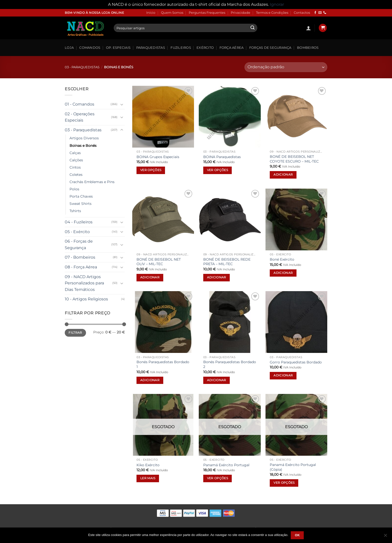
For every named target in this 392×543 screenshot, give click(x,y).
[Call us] (325, 13)
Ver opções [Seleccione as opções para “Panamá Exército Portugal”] (217, 478)
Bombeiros (308, 48)
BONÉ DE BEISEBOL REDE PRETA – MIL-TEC (227, 262)
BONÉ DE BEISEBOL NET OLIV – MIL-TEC (159, 262)
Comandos (90, 48)
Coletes (76, 175)
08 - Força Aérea (81, 267)
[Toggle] (122, 104)
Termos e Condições (272, 13)
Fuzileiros (181, 48)
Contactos (302, 13)
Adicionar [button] (283, 175)
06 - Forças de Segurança (79, 244)
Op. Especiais (118, 48)
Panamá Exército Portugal (226, 465)
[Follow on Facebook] (315, 13)
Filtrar (75, 333)
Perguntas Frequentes (207, 13)
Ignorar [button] (277, 4)
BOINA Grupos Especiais (158, 157)
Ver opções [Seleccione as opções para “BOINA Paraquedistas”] (217, 170)
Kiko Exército (148, 465)
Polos (74, 189)
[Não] (385, 537)
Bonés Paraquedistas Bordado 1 (163, 364)
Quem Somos (172, 13)
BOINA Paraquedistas (222, 157)
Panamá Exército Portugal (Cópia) (293, 467)
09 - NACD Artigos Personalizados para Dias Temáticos (84, 283)
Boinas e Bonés (83, 146)
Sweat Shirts (80, 204)
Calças (75, 153)
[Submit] (252, 28)
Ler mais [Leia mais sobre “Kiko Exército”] (148, 478)
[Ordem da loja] (286, 67)
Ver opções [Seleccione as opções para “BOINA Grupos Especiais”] (151, 170)
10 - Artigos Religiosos (86, 299)
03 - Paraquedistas (82, 67)
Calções (76, 160)
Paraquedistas (151, 48)
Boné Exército (282, 259)
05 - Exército (77, 232)
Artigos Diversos (84, 138)
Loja (69, 48)
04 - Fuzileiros (79, 222)
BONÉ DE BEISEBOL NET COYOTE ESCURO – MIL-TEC (294, 159)
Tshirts (75, 211)
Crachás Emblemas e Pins (92, 182)
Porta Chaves (81, 196)
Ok (297, 535)
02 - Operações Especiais (80, 117)
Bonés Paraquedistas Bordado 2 (230, 364)
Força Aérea (232, 48)
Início (151, 13)
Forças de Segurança (270, 48)
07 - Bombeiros (80, 257)
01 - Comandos (79, 104)
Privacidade (240, 13)
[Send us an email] (320, 13)
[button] (308, 28)
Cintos (75, 167)
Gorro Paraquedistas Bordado (296, 362)
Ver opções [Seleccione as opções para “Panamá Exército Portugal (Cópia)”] (284, 483)
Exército (205, 48)
